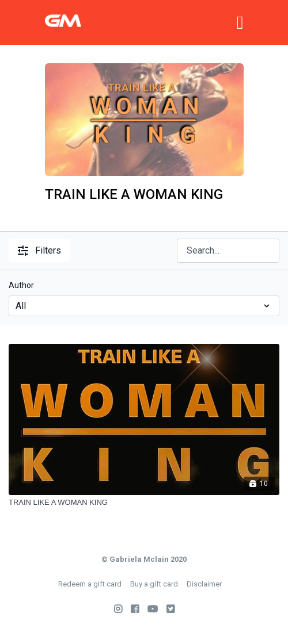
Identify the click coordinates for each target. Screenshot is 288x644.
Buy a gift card (154, 584)
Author (21, 285)
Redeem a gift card (90, 584)
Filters (39, 250)
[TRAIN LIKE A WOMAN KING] (144, 503)
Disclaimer (204, 584)
